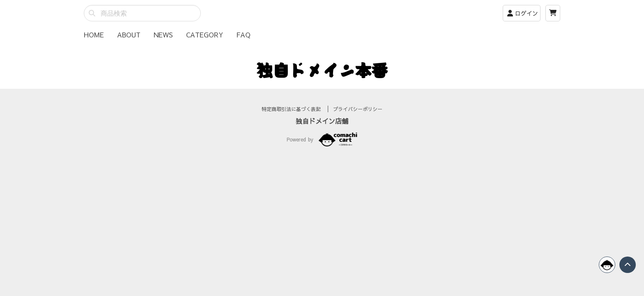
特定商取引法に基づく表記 (292, 119)
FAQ (243, 35)
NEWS (163, 35)
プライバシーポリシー (358, 119)
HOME (94, 35)
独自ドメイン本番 (322, 70)
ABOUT (129, 35)
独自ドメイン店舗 (322, 131)
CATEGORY (205, 35)
